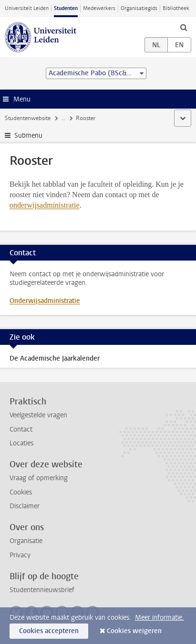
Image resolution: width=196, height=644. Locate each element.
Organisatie (26, 541)
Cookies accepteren (49, 631)
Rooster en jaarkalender (131, 118)
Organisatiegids (139, 8)
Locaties (21, 443)
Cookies (21, 492)
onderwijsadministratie (45, 205)
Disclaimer (25, 506)
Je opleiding (76, 118)
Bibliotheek (176, 8)
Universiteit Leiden (27, 8)
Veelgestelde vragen (38, 415)
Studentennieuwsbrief (42, 590)
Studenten (66, 8)
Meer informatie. (160, 618)
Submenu (28, 136)
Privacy (20, 555)
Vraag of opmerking (39, 478)
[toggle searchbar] (184, 27)
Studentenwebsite (28, 118)
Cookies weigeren (134, 631)
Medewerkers (99, 8)
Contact (21, 429)
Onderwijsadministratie (45, 301)
